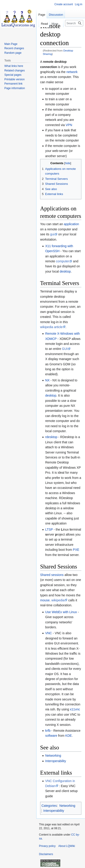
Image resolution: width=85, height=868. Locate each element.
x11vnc (75, 709)
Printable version (14, 79)
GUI (65, 349)
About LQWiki (67, 846)
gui (52, 234)
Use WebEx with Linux (61, 612)
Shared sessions (52, 575)
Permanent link (13, 84)
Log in (79, 4)
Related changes (15, 71)
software (51, 736)
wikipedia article (51, 327)
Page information (15, 88)
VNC (49, 633)
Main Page (11, 44)
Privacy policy (47, 846)
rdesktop (51, 437)
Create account (64, 4)
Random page (13, 53)
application (72, 224)
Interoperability (56, 761)
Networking (53, 756)
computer (63, 261)
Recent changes (14, 48)
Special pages (13, 75)
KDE (69, 736)
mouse (45, 600)
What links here (14, 66)
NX (47, 380)
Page (42, 15)
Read (38, 24)
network (72, 72)
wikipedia (58, 600)
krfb (48, 731)
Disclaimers (46, 854)
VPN (69, 125)
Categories (49, 806)
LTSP (49, 529)
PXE (76, 550)
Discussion (56, 15)
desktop (65, 271)
